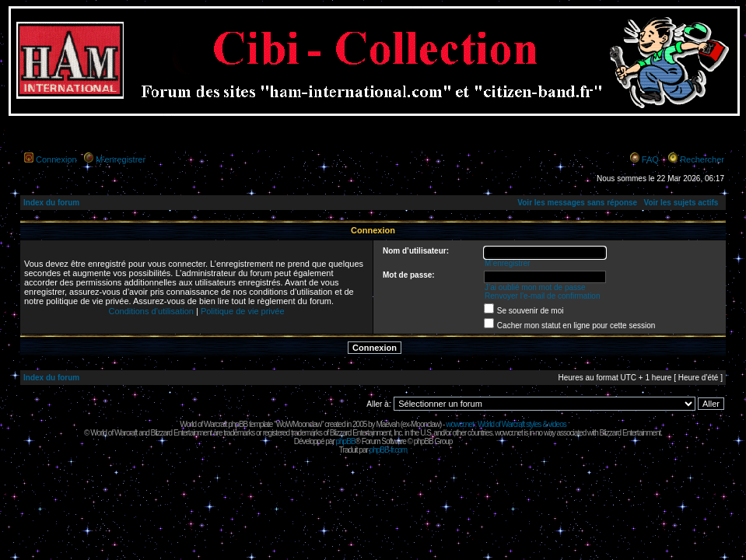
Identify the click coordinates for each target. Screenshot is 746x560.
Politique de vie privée (243, 311)
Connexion (56, 159)
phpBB (345, 441)
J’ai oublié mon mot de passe (535, 287)
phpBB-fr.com (389, 450)
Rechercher (702, 159)
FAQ (650, 159)
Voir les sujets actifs (681, 203)
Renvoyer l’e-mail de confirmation (542, 296)
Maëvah (387, 424)
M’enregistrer (121, 159)
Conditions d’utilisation (151, 311)
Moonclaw (425, 424)
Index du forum (51, 203)
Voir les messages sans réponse (577, 203)
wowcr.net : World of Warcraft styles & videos (506, 424)
